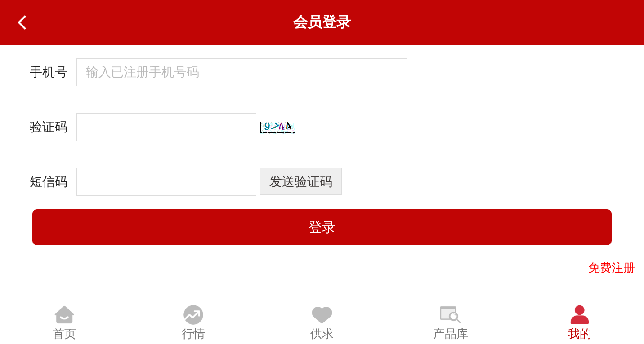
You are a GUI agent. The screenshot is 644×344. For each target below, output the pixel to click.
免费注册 (612, 268)
